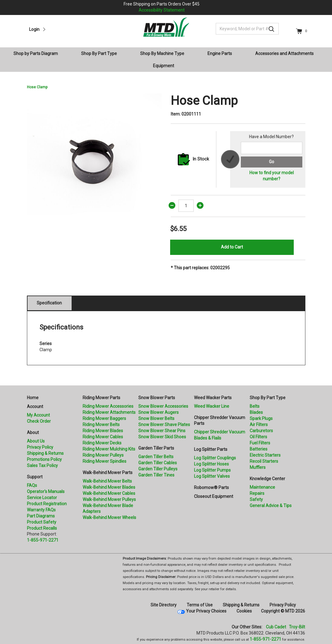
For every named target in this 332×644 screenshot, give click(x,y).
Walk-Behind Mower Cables (109, 493)
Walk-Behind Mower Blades (109, 487)
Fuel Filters (260, 443)
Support (35, 477)
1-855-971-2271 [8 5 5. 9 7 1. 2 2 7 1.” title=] (43, 540)
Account (35, 407)
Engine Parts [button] (220, 53)
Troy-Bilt (297, 627)
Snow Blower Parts (157, 398)
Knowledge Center (267, 479)
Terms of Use (200, 605)
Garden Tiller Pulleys (158, 469)
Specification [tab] (49, 303)
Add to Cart (232, 247)
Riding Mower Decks (102, 443)
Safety (256, 499)
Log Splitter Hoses (211, 464)
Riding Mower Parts (101, 398)
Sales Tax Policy (42, 466)
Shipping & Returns (45, 453)
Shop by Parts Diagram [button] (36, 53)
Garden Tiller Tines (156, 475)
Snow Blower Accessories (163, 406)
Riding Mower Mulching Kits (109, 449)
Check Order (39, 421)
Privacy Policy (40, 447)
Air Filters (259, 425)
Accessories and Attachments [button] (284, 53)
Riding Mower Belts (101, 425)
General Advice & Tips (271, 506)
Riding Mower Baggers (104, 418)
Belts (255, 406)
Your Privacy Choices (206, 611)
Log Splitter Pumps (212, 470)
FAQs (32, 485)
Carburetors (261, 431)
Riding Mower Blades (103, 431)
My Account (38, 415)
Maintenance (262, 487)
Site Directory (164, 605)
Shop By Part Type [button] (99, 53)
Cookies (244, 611)
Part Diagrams (41, 516)
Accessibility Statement (162, 10)
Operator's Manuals (46, 491)
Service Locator (42, 498)
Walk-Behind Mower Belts (107, 481)
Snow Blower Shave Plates (164, 425)
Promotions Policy (44, 459)
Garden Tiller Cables (158, 463)
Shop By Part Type (268, 398)
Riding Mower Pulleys (103, 455)
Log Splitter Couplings (215, 458)
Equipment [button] (164, 66)
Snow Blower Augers (159, 412)
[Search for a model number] (271, 148)
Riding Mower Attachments (109, 412)
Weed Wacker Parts (213, 398)
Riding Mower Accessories (108, 406)
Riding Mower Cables (103, 437)
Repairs (257, 493)
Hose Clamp (37, 87)
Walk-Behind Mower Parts (108, 473)
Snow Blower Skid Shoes (162, 437)
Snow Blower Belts (156, 418)
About (33, 432)
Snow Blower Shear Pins (162, 431)
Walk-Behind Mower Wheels (109, 517)
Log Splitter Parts (211, 449)
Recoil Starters (264, 461)
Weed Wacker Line (212, 406)
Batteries (259, 449)
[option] (94, 161)
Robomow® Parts (211, 488)
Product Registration (47, 504)
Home (33, 398)
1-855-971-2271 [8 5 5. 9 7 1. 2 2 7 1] (265, 639)
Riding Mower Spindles (104, 461)
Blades (256, 412)
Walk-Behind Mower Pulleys (109, 499)
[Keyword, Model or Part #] (247, 29)
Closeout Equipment (214, 496)
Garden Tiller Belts (156, 457)
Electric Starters (265, 455)
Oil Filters (258, 437)
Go (272, 162)
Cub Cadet (276, 627)
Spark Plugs (261, 418)
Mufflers (258, 467)
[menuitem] (38, 53)
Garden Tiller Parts (156, 448)
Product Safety (42, 522)
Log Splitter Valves (212, 476)
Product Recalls (42, 528)
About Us (36, 441)
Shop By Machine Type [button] (162, 53)
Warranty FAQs (41, 510)
